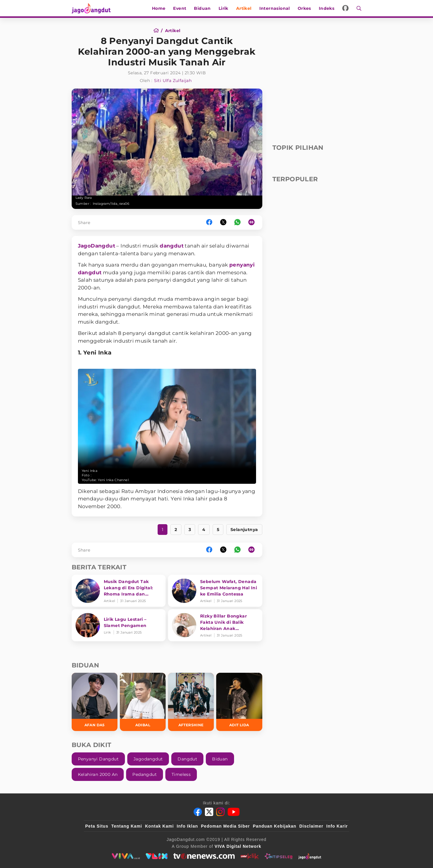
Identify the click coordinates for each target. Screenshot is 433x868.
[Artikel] (173, 31)
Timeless (181, 774)
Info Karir (337, 826)
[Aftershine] (191, 702)
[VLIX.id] (157, 856)
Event (180, 8)
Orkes (304, 8)
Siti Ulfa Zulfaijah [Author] (173, 81)
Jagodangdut (148, 759)
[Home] (158, 31)
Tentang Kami (127, 826)
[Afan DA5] (95, 702)
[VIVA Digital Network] (238, 846)
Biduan (203, 8)
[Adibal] (143, 702)
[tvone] (204, 856)
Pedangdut (145, 774)
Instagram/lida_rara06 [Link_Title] (111, 204)
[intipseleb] (279, 856)
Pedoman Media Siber (225, 826)
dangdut (172, 246)
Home (159, 8)
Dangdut (187, 759)
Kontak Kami (160, 826)
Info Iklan (187, 826)
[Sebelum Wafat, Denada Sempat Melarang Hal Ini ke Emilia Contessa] (215, 591)
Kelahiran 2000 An (98, 774)
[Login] (346, 8)
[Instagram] (220, 812)
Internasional (275, 8)
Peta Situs (97, 826)
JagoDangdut (97, 246)
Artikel (244, 8)
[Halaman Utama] (93, 8)
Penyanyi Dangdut (98, 759)
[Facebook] (198, 812)
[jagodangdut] (310, 856)
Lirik (223, 8)
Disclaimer (311, 826)
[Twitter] (209, 812)
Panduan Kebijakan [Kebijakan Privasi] (274, 826)
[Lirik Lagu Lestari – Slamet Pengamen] (119, 625)
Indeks (327, 8)
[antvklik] (250, 856)
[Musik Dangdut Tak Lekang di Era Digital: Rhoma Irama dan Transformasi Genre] (119, 591)
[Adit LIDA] (239, 702)
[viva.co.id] (126, 856)
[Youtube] (234, 812)
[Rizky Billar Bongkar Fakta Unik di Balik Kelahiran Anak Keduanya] (215, 625)
